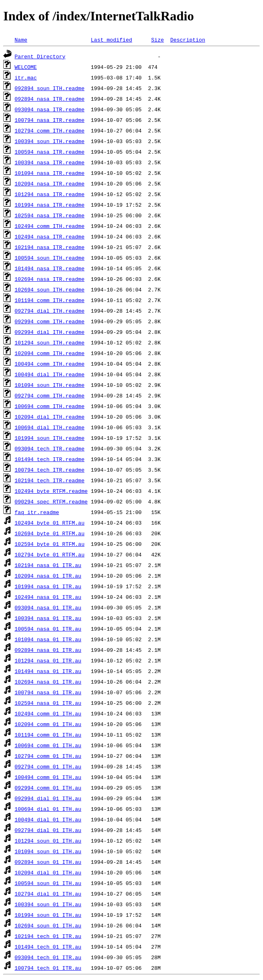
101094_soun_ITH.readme (50, 385)
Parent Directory (40, 56)
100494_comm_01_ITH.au (48, 777)
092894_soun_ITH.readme (50, 88)
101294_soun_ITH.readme (50, 342)
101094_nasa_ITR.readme (50, 173)
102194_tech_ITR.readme (50, 480)
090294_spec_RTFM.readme (51, 501)
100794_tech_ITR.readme (50, 470)
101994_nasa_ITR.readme (50, 205)
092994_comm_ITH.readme (50, 321)
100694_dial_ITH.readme (50, 427)
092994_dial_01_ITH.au (48, 798)
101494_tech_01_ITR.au (48, 947)
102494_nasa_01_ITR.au (48, 597)
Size (157, 40)
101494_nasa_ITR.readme (50, 268)
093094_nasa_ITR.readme (50, 109)
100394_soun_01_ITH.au (48, 904)
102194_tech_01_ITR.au (48, 936)
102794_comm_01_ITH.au (48, 756)
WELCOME (26, 67)
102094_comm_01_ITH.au (48, 724)
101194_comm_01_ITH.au (48, 735)
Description (188, 40)
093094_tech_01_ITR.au (48, 957)
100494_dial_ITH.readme (50, 374)
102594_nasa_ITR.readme (50, 215)
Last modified (111, 40)
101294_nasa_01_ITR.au (48, 660)
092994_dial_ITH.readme (50, 332)
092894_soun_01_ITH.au (48, 862)
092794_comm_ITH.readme (50, 395)
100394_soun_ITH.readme (50, 141)
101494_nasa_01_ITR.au (48, 671)
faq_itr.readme (37, 512)
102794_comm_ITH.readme (50, 130)
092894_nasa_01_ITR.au (48, 650)
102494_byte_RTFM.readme (51, 491)
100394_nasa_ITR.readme (50, 162)
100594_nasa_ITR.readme (50, 152)
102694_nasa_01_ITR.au (48, 682)
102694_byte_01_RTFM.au (50, 533)
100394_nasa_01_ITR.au (48, 618)
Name (21, 40)
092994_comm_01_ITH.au (48, 788)
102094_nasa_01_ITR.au (48, 576)
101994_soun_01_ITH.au (48, 915)
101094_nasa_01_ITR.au (48, 639)
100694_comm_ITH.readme (50, 406)
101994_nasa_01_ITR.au (48, 586)
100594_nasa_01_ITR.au (48, 629)
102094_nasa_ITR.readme (50, 183)
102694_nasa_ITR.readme (50, 279)
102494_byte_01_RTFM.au (50, 523)
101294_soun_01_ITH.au (48, 841)
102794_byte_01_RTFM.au (50, 554)
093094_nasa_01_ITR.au (48, 607)
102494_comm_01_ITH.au (48, 713)
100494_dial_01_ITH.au (48, 819)
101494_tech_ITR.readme (50, 459)
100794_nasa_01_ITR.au (48, 692)
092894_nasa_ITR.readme (50, 99)
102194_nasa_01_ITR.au (48, 565)
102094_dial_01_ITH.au (48, 872)
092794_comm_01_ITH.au (48, 766)
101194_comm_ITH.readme (50, 300)
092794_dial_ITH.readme (50, 311)
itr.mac (26, 77)
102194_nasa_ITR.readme (50, 247)
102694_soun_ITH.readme (50, 289)
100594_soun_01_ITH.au (48, 883)
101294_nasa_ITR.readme (50, 194)
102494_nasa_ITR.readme (50, 236)
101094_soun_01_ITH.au (48, 851)
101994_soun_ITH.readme (50, 438)
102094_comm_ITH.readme (50, 353)
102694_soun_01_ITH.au (48, 925)
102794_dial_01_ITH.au (48, 894)
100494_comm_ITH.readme (50, 364)
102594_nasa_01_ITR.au (48, 703)
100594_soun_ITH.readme (50, 258)
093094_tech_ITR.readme (50, 448)
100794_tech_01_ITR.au (48, 968)
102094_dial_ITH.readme (50, 417)
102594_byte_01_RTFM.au (50, 544)
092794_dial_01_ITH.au (48, 830)
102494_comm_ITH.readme (50, 226)
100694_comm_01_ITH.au (48, 745)
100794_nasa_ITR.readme (50, 120)
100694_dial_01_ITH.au (48, 809)
